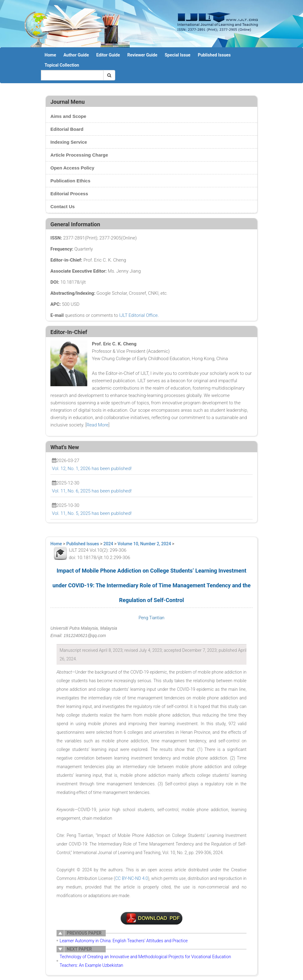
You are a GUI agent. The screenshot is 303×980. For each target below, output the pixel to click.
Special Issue (178, 55)
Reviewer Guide (142, 55)
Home (50, 55)
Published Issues (214, 55)
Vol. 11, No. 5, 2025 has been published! (92, 513)
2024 (108, 544)
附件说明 (151, 918)
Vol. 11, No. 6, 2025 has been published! (92, 491)
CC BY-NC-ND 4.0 (132, 878)
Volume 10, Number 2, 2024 (144, 544)
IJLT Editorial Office (138, 315)
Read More (97, 425)
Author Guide (76, 55)
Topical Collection (62, 65)
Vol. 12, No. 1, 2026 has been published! (92, 469)
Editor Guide (108, 55)
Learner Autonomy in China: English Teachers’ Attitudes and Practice (124, 941)
